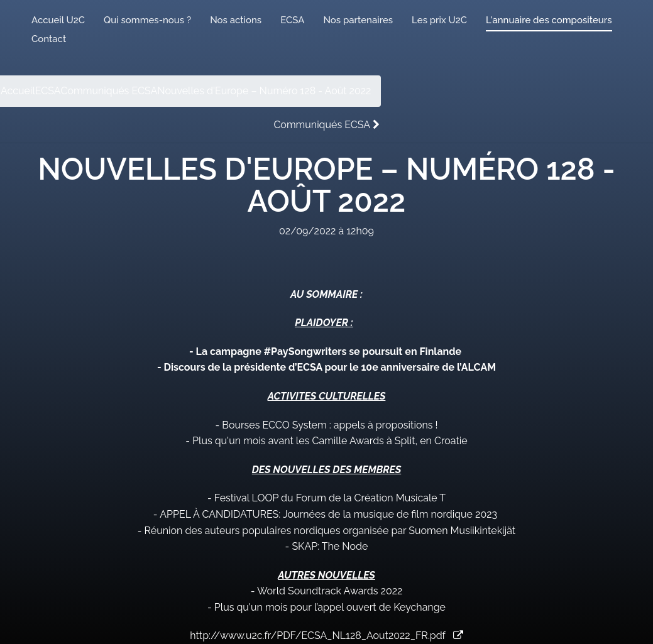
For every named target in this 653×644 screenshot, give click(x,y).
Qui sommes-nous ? (147, 20)
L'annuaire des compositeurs (549, 20)
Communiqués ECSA (109, 91)
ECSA (292, 20)
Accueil (18, 91)
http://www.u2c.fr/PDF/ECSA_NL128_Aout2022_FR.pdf (326, 636)
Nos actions (236, 20)
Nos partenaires (358, 20)
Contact (49, 39)
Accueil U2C (58, 20)
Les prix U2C (439, 20)
